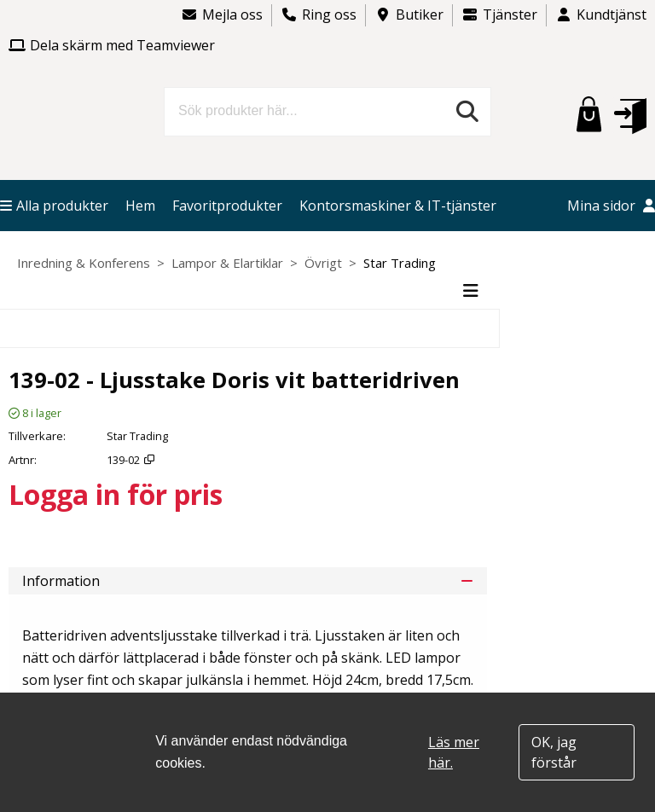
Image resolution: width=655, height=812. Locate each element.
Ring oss (319, 14)
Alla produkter (54, 206)
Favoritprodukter (227, 206)
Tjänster (499, 14)
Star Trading (400, 263)
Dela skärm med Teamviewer (112, 45)
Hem (140, 206)
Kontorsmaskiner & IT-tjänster (398, 206)
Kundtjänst (601, 14)
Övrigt (323, 263)
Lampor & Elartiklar (227, 263)
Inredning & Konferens (84, 263)
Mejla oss (222, 14)
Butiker (409, 14)
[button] (630, 115)
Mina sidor (611, 206)
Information (248, 581)
